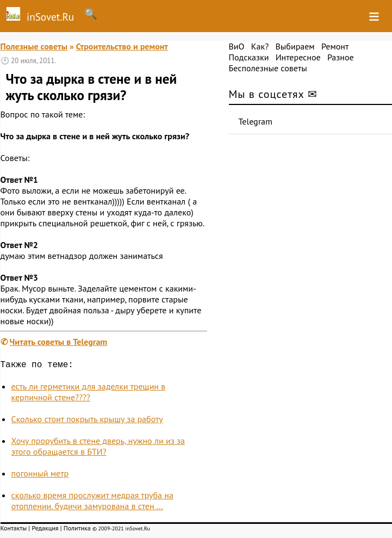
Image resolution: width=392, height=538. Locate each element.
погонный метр (40, 475)
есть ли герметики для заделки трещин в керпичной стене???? (89, 394)
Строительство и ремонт (122, 46)
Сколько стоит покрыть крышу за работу (87, 421)
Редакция (45, 530)
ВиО (237, 46)
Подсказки (249, 57)
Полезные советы (34, 46)
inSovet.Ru (37, 15)
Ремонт (335, 46)
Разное (341, 57)
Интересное (298, 57)
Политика (77, 530)
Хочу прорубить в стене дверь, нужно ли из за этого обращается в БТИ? (98, 448)
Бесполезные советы (268, 68)
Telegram (256, 121)
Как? (260, 46)
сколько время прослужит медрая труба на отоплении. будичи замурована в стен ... (92, 503)
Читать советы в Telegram (59, 342)
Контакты (14, 530)
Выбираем (295, 46)
